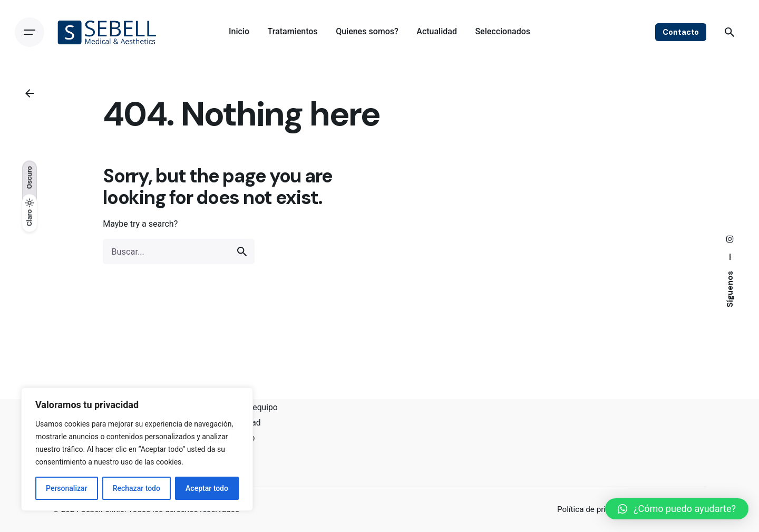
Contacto (681, 32)
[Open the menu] (30, 32)
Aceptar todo (207, 488)
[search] (242, 252)
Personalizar (66, 488)
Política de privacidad (595, 509)
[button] (677, 509)
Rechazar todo (137, 488)
